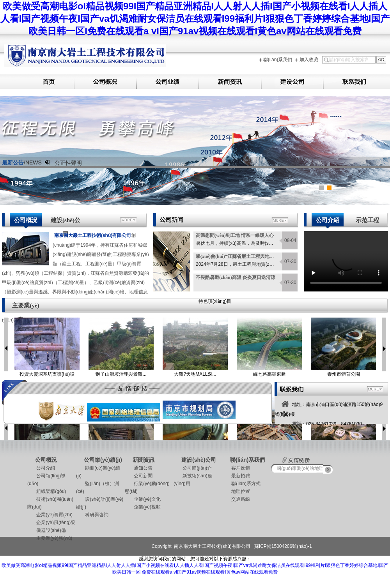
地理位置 (236, 491)
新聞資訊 (144, 460)
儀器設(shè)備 (47, 530)
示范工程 (367, 220)
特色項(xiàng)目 (215, 301)
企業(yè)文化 (143, 499)
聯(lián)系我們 (278, 60)
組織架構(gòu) (47, 491)
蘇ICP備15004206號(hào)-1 (283, 546)
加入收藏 (309, 60)
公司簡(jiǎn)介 (193, 468)
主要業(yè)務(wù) (26, 308)
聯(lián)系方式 (241, 484)
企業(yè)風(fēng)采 (51, 523)
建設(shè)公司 (66, 223)
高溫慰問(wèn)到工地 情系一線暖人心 (235, 235)
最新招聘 (236, 476)
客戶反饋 (236, 468)
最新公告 (13, 162)
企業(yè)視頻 (143, 507)
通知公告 (139, 468)
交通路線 (236, 499)
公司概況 (26, 220)
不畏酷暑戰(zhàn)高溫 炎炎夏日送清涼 (236, 277)
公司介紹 (328, 220)
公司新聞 (139, 476)
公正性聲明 (68, 163)
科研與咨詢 (92, 515)
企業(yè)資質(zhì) (50, 515)
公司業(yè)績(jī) (103, 460)
